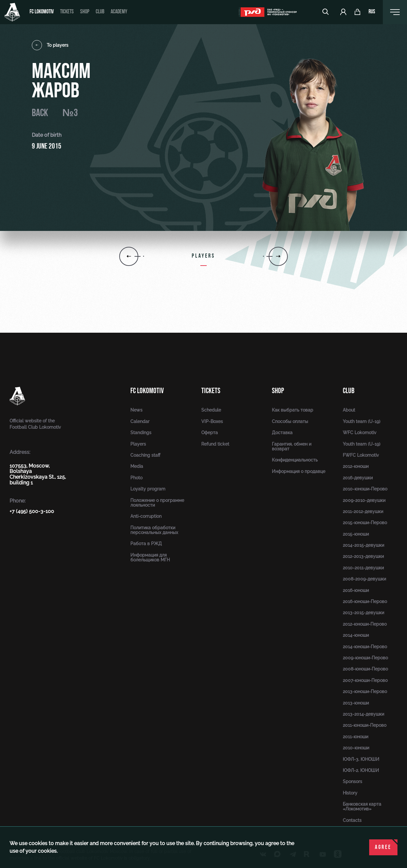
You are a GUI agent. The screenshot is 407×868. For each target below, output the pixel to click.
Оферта (210, 433)
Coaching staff (145, 455)
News (136, 410)
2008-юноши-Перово (365, 669)
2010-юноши (356, 748)
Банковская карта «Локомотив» (362, 806)
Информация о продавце (299, 471)
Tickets (67, 12)
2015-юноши (356, 534)
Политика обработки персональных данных (154, 530)
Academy (119, 12)
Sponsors (352, 781)
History (350, 793)
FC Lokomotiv (42, 12)
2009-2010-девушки (364, 500)
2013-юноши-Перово (365, 691)
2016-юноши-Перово (365, 601)
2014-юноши (356, 635)
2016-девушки (358, 478)
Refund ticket (215, 444)
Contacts (352, 820)
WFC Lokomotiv (360, 433)
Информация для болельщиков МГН (150, 557)
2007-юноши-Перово (365, 680)
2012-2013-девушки (363, 556)
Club (100, 12)
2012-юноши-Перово (365, 624)
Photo (136, 478)
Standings (141, 433)
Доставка (282, 433)
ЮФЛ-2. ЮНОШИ (361, 770)
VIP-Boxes (212, 421)
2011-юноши (355, 737)
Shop (85, 12)
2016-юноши (356, 590)
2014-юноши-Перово (365, 647)
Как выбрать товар (293, 410)
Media (137, 466)
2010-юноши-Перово (365, 489)
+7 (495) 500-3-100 (32, 511)
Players (138, 444)
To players (50, 45)
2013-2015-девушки (363, 613)
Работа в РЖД (146, 544)
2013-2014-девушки (363, 714)
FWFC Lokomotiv (361, 455)
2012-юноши (356, 466)
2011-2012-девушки (363, 511)
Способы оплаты (290, 421)
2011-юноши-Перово (365, 725)
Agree (383, 847)
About (349, 410)
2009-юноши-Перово (365, 658)
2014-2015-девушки (363, 545)
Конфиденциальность (295, 460)
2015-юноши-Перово (365, 523)
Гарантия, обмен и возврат (292, 446)
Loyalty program (148, 489)
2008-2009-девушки (364, 579)
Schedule (211, 410)
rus (372, 12)
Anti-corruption (146, 516)
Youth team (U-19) (362, 421)
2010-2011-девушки (363, 568)
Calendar (140, 421)
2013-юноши (356, 703)
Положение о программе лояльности (157, 503)
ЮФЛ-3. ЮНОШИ (361, 759)
